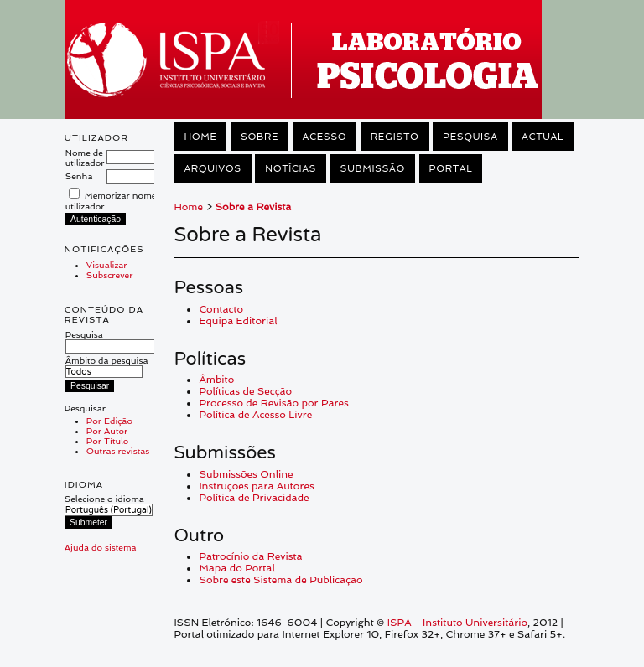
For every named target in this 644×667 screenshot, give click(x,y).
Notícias (291, 168)
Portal (451, 168)
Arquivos (212, 168)
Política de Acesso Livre (255, 415)
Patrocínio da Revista (250, 556)
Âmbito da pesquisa (107, 366)
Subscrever (110, 275)
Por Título (108, 441)
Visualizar (107, 265)
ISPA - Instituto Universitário (457, 623)
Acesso (325, 137)
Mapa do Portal (236, 568)
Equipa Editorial (238, 321)
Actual (543, 137)
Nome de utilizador (85, 158)
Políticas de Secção (245, 391)
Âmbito (216, 380)
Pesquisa (110, 340)
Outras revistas (118, 451)
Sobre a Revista (254, 207)
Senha (79, 176)
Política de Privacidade (254, 498)
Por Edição (109, 421)
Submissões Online (246, 474)
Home (200, 137)
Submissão (373, 168)
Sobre (260, 137)
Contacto (221, 309)
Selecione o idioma (104, 499)
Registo (395, 137)
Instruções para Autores (256, 486)
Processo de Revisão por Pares (273, 403)
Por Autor (107, 431)
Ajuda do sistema (101, 547)
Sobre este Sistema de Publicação (280, 580)
